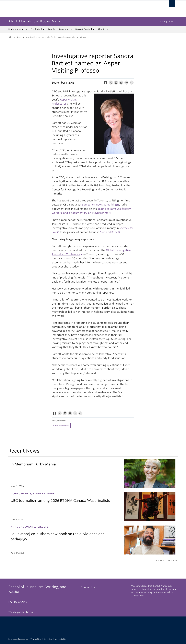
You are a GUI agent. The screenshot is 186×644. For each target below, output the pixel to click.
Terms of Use (36, 639)
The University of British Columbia (15, 9)
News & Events (83, 29)
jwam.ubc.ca (25, 612)
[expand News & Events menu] (93, 29)
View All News (167, 560)
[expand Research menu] (71, 29)
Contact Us (88, 587)
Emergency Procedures (18, 639)
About (101, 29)
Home (10, 37)
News (19, 37)
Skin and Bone (109, 232)
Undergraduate (16, 29)
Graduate (36, 29)
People (51, 29)
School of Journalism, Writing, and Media (34, 21)
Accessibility (61, 639)
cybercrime (101, 213)
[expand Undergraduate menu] (27, 29)
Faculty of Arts (168, 21)
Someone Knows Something (99, 205)
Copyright (48, 639)
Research (63, 29)
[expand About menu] (107, 29)
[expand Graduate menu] (44, 29)
